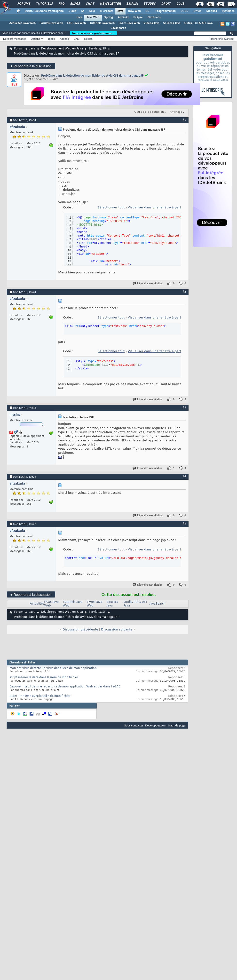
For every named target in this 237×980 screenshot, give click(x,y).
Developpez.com (156, 725)
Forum (19, 49)
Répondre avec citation (148, 283)
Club (180, 4)
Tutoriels (44, 4)
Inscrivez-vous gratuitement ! (93, 33)
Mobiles (212, 11)
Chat (90, 4)
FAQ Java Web (76, 23)
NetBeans (154, 17)
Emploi (132, 4)
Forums (24, 4)
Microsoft (106, 11)
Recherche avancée (222, 39)
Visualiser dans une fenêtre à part (154, 208)
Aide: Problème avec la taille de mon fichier (40, 696)
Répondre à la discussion (31, 66)
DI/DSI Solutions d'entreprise (44, 11)
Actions (36, 39)
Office (197, 11)
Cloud (72, 11)
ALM (92, 11)
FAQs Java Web (51, 604)
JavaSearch (119, 28)
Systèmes (228, 11)
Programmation (166, 11)
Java (120, 11)
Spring (109, 17)
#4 (184, 476)
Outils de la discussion (149, 112)
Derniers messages (15, 39)
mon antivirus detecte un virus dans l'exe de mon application (53, 668)
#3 (184, 407)
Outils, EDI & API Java (198, 23)
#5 (184, 524)
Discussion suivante (117, 630)
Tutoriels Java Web (102, 23)
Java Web (93, 17)
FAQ (61, 4)
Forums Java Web (51, 23)
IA (83, 11)
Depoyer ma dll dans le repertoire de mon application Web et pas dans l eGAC (65, 687)
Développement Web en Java (62, 49)
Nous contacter (134, 725)
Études (149, 4)
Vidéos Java (151, 23)
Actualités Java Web (22, 23)
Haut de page (177, 725)
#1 (184, 120)
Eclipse (138, 17)
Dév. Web (134, 11)
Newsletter (110, 4)
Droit (166, 4)
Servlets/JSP (97, 49)
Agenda (64, 39)
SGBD (185, 11)
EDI (148, 11)
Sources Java (172, 23)
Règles (88, 39)
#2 (184, 292)
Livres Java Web (129, 23)
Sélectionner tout (111, 208)
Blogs (75, 4)
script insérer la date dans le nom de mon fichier (44, 677)
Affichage (176, 112)
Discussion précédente (80, 630)
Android (123, 17)
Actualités (37, 604)
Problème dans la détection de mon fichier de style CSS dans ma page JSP (92, 76)
